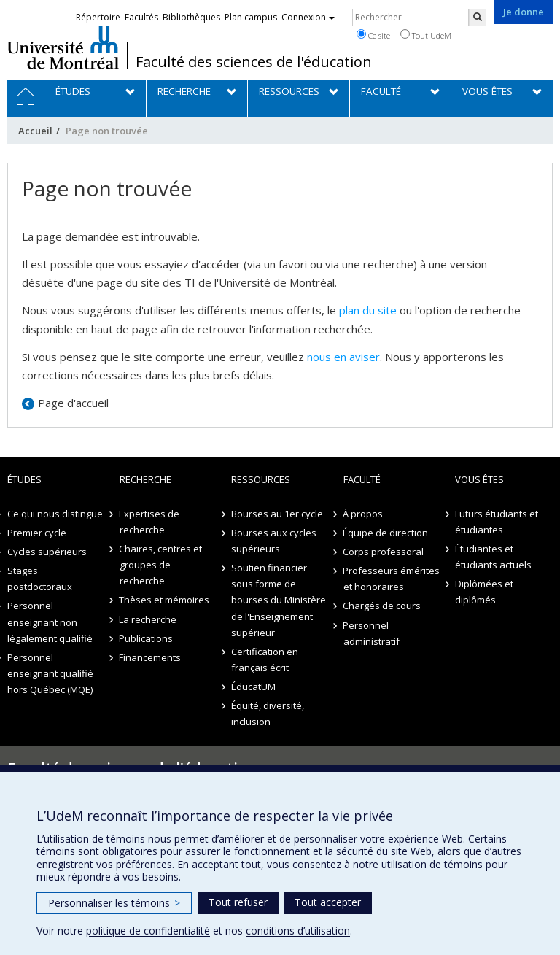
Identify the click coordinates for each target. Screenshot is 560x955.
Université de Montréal (63, 47)
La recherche (148, 619)
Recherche (145, 479)
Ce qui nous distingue (55, 514)
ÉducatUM (253, 687)
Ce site (373, 35)
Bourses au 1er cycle (277, 514)
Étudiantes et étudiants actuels (493, 557)
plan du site (368, 310)
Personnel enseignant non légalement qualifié (50, 622)
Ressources (261, 479)
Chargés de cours (382, 606)
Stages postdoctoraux (40, 579)
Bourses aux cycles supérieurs (274, 541)
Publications (147, 638)
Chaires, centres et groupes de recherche (161, 565)
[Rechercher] (478, 18)
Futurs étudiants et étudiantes (497, 522)
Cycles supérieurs (47, 552)
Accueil (35, 131)
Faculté (362, 479)
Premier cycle (37, 533)
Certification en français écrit (265, 660)
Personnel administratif (372, 633)
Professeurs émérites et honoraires (392, 579)
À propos (363, 514)
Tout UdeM (426, 35)
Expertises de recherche (150, 522)
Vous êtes (479, 479)
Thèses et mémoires (165, 600)
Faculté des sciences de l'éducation (254, 62)
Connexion (308, 17)
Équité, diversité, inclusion (268, 714)
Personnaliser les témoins (114, 903)
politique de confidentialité (148, 931)
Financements (151, 657)
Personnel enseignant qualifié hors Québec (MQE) (50, 673)
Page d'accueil (73, 403)
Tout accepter (328, 902)
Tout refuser (238, 902)
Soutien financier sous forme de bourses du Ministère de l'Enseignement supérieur (279, 600)
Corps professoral (384, 552)
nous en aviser (343, 357)
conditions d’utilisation (298, 931)
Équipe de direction (386, 533)
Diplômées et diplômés (484, 592)
